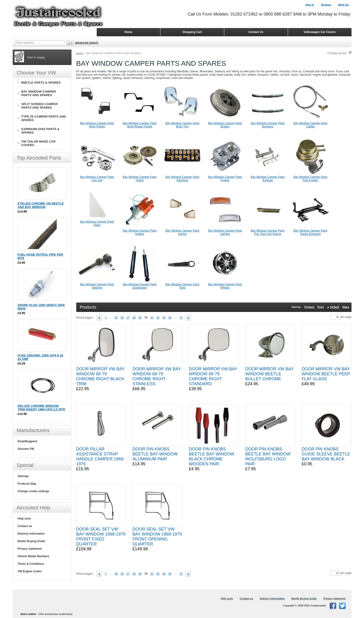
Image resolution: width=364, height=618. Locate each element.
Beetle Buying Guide (31, 541)
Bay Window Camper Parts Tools (182, 286)
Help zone (24, 519)
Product (309, 307)
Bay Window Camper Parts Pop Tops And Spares (268, 232)
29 (140, 318)
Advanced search (87, 43)
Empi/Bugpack (27, 441)
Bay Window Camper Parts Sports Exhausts (310, 232)
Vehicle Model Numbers (34, 556)
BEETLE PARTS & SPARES (41, 83)
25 (116, 318)
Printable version (337, 53)
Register (326, 5)
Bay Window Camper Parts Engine (225, 179)
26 (122, 318)
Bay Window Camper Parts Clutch (140, 179)
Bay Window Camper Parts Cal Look (97, 179)
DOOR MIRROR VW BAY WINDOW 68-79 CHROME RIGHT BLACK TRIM (100, 376)
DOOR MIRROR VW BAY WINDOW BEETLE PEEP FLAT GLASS (326, 374)
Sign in (310, 5)
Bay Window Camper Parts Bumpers (268, 125)
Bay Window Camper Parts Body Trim (182, 125)
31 (152, 318)
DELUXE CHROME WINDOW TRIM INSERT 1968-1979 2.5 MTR (41, 408)
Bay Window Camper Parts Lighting (225, 232)
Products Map (27, 484)
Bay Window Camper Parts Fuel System (310, 179)
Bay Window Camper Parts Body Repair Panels (140, 125)
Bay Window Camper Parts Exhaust (268, 179)
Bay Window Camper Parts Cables (310, 125)
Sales (346, 307)
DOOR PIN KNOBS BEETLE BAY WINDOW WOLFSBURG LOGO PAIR (268, 456)
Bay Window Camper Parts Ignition (140, 232)
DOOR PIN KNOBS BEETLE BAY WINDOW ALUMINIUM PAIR (155, 454)
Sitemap (23, 476)
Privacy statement (30, 549)
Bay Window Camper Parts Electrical (182, 179)
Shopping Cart (192, 32)
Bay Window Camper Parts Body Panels (97, 125)
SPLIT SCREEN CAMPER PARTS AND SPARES (40, 106)
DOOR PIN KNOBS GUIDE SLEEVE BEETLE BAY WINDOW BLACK (326, 454)
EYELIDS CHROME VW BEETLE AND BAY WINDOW (41, 205)
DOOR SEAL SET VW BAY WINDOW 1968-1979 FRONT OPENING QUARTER (157, 537)
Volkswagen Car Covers (320, 32)
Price (321, 307)
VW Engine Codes (30, 571)
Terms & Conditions (31, 564)
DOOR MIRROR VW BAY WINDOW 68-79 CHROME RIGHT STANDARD (213, 376)
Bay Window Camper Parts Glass (97, 223)
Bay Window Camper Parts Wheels (225, 286)
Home (80, 53)
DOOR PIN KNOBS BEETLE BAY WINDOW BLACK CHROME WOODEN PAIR (212, 456)
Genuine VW (26, 449)
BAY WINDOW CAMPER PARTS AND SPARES (39, 93)
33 (164, 318)
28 (134, 318)
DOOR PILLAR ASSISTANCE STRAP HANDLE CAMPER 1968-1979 (100, 456)
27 (128, 318)
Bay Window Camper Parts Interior (182, 232)
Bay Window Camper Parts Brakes (225, 125)
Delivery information (31, 534)
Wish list (343, 5)
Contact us (25, 526)
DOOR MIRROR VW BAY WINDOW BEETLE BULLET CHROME (269, 374)
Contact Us (256, 32)
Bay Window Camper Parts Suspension (140, 286)
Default (335, 307)
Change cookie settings (34, 491)
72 (181, 318)
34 (170, 318)
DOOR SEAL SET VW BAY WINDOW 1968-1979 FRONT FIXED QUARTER (101, 537)
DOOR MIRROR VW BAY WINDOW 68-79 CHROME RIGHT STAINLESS (157, 376)
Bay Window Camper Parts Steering (97, 286)
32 (158, 318)
